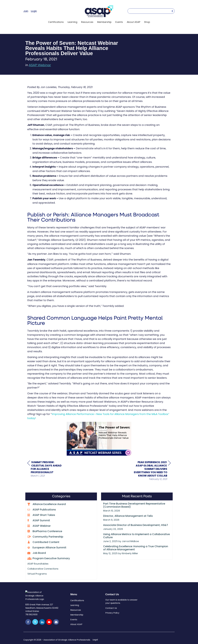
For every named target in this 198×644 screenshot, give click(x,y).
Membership (104, 22)
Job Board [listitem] (37, 553)
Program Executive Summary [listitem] (49, 558)
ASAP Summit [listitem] (39, 520)
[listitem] (27, 11)
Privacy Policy (112, 613)
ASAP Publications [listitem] (42, 509)
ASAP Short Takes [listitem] (41, 515)
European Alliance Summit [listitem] (47, 547)
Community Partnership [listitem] (45, 537)
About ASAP (134, 22)
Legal (95, 640)
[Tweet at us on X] (35, 622)
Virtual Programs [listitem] (37, 574)
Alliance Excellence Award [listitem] (47, 504)
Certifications (56, 22)
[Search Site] (172, 11)
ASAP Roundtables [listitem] (38, 564)
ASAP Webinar (40, 65)
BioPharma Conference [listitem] (45, 531)
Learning (72, 22)
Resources (87, 22)
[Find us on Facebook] (28, 622)
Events (119, 22)
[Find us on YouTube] (49, 622)
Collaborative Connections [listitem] (43, 569)
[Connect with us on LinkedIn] (42, 622)
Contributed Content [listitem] (43, 542)
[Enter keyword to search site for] (150, 11)
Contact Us (111, 608)
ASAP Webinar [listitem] (39, 526)
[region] (151, 470)
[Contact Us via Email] (56, 622)
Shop (147, 22)
